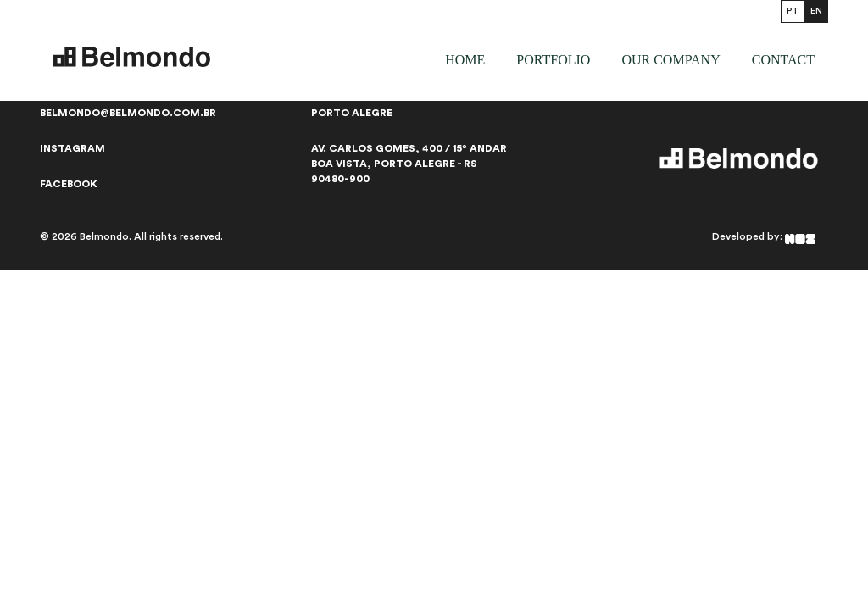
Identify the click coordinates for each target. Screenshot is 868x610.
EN (816, 11)
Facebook (69, 184)
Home (465, 60)
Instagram (72, 148)
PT (793, 11)
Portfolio (553, 60)
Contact (783, 60)
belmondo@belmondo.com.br (128, 113)
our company (670, 60)
